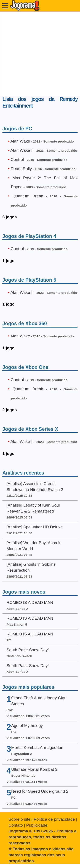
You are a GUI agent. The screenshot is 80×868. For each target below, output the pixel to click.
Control (17, 159)
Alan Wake (20, 141)
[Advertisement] (40, 54)
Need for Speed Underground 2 (40, 791)
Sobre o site (19, 819)
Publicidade (37, 825)
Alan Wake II (22, 150)
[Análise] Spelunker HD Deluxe (34, 527)
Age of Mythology (27, 726)
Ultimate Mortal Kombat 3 (34, 769)
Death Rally (21, 169)
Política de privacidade (54, 819)
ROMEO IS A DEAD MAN (30, 602)
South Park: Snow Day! (28, 650)
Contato (16, 825)
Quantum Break (28, 196)
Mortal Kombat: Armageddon (37, 748)
